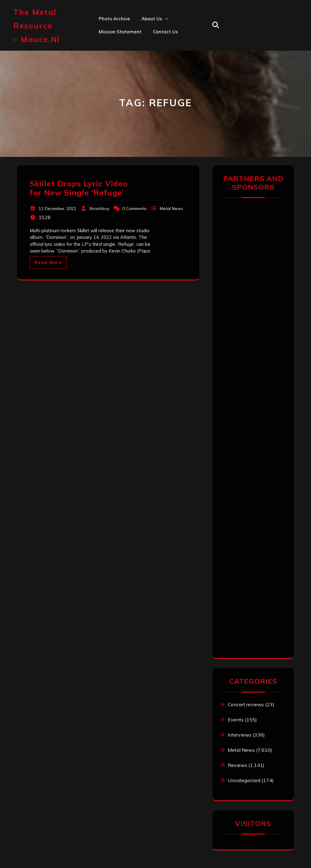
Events (236, 720)
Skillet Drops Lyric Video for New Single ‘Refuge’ (79, 188)
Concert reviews (246, 704)
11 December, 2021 (57, 209)
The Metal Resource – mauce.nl (37, 26)
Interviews (240, 735)
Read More (48, 262)
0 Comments (135, 209)
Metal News (171, 209)
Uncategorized (244, 780)
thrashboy (99, 209)
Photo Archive (114, 19)
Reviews (238, 765)
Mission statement (120, 32)
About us (152, 19)
